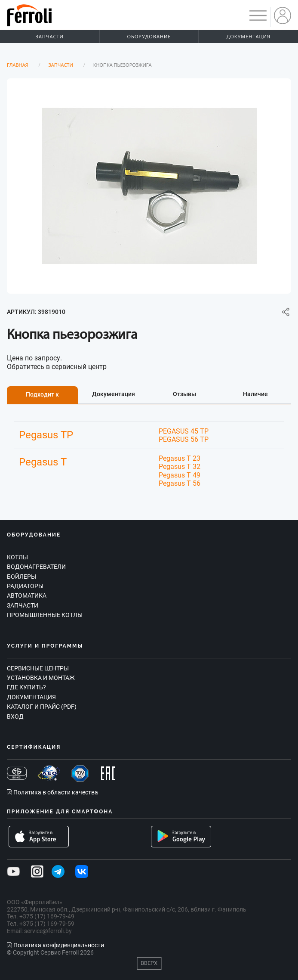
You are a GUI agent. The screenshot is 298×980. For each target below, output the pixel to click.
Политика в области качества (52, 792)
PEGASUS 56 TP (184, 439)
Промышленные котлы (45, 615)
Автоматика (27, 595)
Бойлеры (22, 577)
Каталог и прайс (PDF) (42, 707)
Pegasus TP (46, 435)
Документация (249, 36)
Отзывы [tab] (184, 394)
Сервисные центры (38, 668)
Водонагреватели (36, 567)
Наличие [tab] (255, 394)
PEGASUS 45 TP (184, 431)
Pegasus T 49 (180, 475)
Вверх (149, 963)
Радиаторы (25, 586)
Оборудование (149, 36)
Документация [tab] (114, 394)
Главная (18, 65)
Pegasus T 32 (180, 467)
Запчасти (50, 36)
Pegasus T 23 (180, 458)
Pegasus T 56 (180, 483)
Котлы (17, 557)
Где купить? (26, 687)
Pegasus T (43, 462)
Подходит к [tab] (42, 394)
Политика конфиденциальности (55, 945)
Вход (15, 716)
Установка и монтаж (41, 678)
